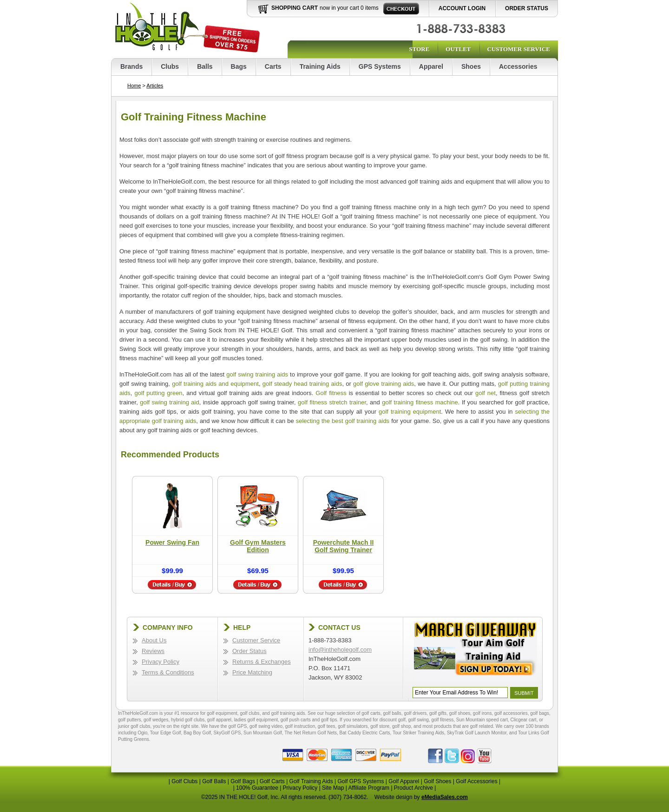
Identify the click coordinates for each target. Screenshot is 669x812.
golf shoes (460, 713)
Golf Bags (243, 781)
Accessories (518, 66)
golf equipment (222, 713)
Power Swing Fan (172, 542)
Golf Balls (214, 781)
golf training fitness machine (420, 402)
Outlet (458, 49)
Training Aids (320, 66)
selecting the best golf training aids (343, 421)
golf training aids (288, 713)
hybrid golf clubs (188, 720)
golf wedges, (157, 720)
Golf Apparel (404, 781)
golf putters (129, 720)
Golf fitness (331, 393)
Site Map (333, 788)
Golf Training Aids (311, 781)
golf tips (329, 720)
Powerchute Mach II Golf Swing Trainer (344, 546)
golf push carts (296, 720)
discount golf (393, 720)
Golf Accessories (476, 781)
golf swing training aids (257, 374)
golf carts (371, 713)
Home (134, 86)
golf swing (418, 720)
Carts (273, 66)
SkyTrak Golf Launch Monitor (477, 733)
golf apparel (219, 720)
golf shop (402, 726)
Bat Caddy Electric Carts (365, 733)
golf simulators (353, 726)
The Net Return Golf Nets (311, 733)
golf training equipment (410, 412)
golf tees (327, 726)
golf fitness (442, 720)
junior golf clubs (134, 726)
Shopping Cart (295, 8)
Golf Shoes (437, 781)
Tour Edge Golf (166, 733)
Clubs (170, 66)
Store (419, 49)
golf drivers (415, 713)
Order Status (527, 8)
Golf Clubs (184, 781)
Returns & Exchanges (262, 662)
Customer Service (519, 49)
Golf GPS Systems (361, 781)
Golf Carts (272, 781)
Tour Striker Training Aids (418, 733)
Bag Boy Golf (197, 733)
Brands (131, 66)
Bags (239, 66)
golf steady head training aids (302, 384)
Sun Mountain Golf (263, 733)
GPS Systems (380, 66)
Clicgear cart (524, 720)
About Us (154, 640)
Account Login (462, 8)
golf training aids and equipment (215, 384)
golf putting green (158, 393)
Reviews (153, 651)
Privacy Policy (161, 662)
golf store (380, 726)
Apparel (431, 66)
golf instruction (300, 726)
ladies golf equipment (256, 720)
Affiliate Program (369, 788)
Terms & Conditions (168, 672)
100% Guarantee (257, 788)
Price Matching (252, 672)
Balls (205, 66)
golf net (485, 393)
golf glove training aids (384, 384)
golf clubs (249, 713)
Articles (155, 86)
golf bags (540, 713)
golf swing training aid (170, 402)
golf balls (392, 713)
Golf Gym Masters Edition (258, 546)
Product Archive (413, 788)
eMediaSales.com (445, 797)
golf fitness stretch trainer (332, 402)
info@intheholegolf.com (340, 650)
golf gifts (438, 713)
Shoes (471, 66)
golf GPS (237, 726)
